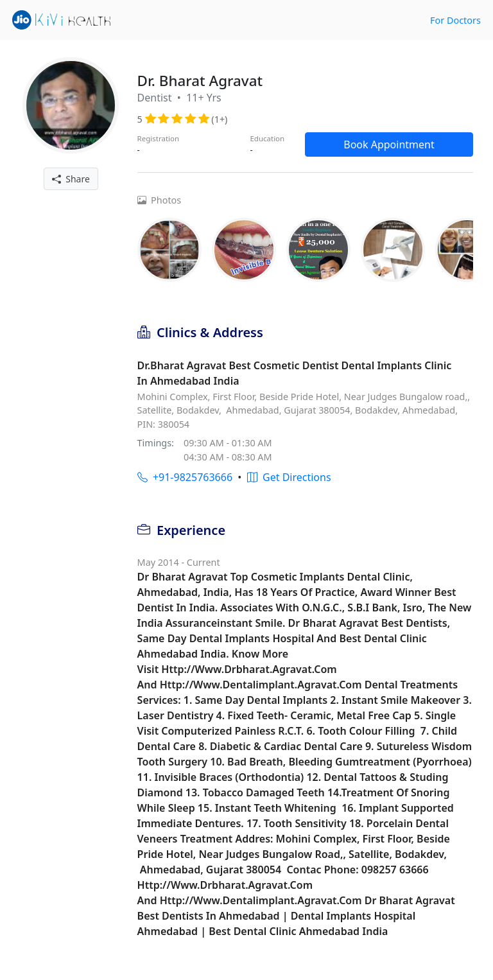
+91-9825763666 (185, 477)
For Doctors (455, 20)
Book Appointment (389, 144)
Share (71, 179)
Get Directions (289, 477)
